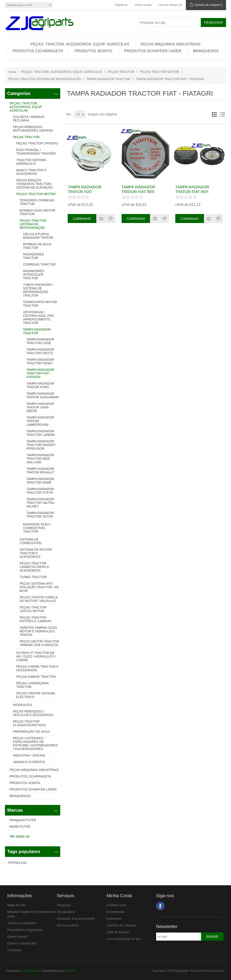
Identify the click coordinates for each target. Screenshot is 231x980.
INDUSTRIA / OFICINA (29, 755)
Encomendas (116, 912)
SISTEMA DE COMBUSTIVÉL (31, 541)
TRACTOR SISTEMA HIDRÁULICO (31, 162)
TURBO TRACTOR (33, 577)
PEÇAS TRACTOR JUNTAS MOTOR (33, 609)
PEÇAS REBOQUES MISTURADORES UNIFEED (33, 129)
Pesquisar (64, 905)
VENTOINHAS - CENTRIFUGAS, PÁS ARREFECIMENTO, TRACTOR (38, 318)
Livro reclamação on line (124, 939)
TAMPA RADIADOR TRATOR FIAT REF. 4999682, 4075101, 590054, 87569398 (139, 194)
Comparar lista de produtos (76, 919)
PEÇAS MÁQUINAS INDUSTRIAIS (170, 44)
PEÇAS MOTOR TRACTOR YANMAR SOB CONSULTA (39, 643)
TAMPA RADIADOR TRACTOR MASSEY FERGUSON (41, 445)
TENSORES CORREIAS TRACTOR (37, 202)
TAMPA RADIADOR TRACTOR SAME (40, 481)
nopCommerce (31, 971)
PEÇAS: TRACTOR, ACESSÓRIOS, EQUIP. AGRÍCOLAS (80, 44)
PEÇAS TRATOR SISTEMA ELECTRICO (36, 695)
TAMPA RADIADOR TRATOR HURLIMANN (43, 395)
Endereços (114, 919)
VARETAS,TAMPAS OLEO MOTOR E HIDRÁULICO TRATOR (38, 631)
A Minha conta (117, 905)
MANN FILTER (20, 827)
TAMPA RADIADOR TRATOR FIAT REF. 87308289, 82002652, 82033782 (194, 194)
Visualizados (66, 912)
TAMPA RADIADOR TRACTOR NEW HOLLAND (40, 459)
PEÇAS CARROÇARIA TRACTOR (32, 685)
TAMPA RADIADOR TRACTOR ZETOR (40, 515)
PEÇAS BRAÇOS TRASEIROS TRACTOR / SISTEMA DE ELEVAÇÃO (35, 184)
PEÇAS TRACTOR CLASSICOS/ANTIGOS (29, 723)
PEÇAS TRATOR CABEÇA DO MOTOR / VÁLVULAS (39, 599)
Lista (222, 114)
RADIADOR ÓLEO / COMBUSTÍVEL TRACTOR (37, 528)
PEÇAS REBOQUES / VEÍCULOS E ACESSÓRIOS (33, 713)
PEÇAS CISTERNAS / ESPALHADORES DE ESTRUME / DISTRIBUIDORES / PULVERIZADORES (35, 743)
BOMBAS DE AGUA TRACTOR (37, 246)
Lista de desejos (118, 932)
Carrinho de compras (121, 925)
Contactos (14, 950)
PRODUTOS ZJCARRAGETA (38, 51)
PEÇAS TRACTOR (121, 72)
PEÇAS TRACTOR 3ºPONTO (37, 143)
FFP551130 (17, 863)
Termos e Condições (22, 923)
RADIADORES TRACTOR (33, 256)
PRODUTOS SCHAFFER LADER (153, 51)
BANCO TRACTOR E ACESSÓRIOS (31, 172)
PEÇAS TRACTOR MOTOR (159, 72)
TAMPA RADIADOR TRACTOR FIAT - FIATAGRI (40, 373)
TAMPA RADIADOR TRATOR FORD (40, 385)
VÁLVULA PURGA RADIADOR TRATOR (38, 236)
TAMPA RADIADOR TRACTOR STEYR (40, 491)
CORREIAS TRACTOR (39, 264)
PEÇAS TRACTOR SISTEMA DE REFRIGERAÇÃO (45, 79)
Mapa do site (16, 905)
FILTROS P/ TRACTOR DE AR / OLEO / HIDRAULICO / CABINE (36, 656)
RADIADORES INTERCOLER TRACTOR (33, 275)
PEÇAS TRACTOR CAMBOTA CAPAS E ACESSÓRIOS (34, 567)
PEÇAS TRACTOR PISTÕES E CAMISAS (36, 619)
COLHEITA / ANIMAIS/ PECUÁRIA (29, 119)
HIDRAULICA (22, 705)
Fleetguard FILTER (23, 820)
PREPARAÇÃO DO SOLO (31, 732)
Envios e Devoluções (22, 943)
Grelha (214, 114)
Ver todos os (20, 836)
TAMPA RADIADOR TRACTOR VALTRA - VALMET (41, 503)
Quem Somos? (18, 937)
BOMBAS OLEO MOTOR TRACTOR (37, 212)
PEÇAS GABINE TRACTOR (36, 677)
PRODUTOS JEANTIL (94, 51)
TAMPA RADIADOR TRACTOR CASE (40, 341)
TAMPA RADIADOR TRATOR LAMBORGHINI (40, 421)
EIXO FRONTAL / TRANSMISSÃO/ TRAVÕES (36, 152)
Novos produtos (68, 925)
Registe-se (121, 5)
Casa (12, 72)
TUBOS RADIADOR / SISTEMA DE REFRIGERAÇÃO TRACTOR (38, 290)
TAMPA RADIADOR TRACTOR (108, 79)
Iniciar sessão (143, 5)
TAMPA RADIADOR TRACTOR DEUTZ (40, 351)
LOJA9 (70, 971)
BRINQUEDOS (206, 51)
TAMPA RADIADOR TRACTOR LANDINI (41, 433)
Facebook (160, 906)
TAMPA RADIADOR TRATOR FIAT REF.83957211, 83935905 (90, 192)
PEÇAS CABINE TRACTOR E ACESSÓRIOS (37, 668)
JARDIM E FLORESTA (29, 762)
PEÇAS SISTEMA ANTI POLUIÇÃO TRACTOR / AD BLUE (39, 587)
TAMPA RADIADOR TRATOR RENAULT (40, 471)
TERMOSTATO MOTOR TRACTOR (40, 304)
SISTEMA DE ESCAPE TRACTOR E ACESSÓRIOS (36, 553)
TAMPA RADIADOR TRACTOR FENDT (40, 361)
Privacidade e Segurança (25, 930)
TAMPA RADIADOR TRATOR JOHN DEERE (40, 407)
